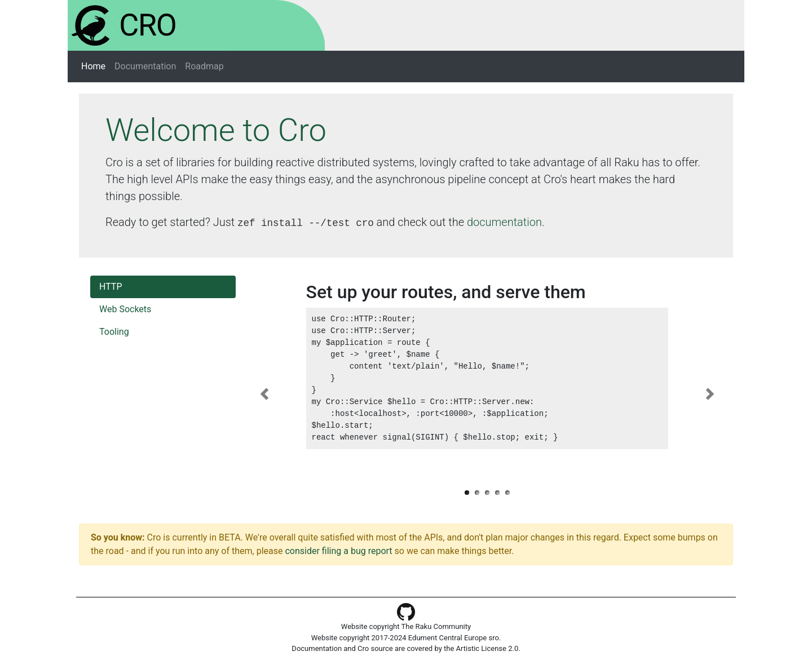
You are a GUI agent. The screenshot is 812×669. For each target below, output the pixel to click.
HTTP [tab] (111, 287)
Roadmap (204, 66)
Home (96, 66)
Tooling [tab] (114, 332)
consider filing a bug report (338, 551)
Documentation (145, 66)
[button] (264, 394)
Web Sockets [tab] (125, 309)
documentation (504, 222)
